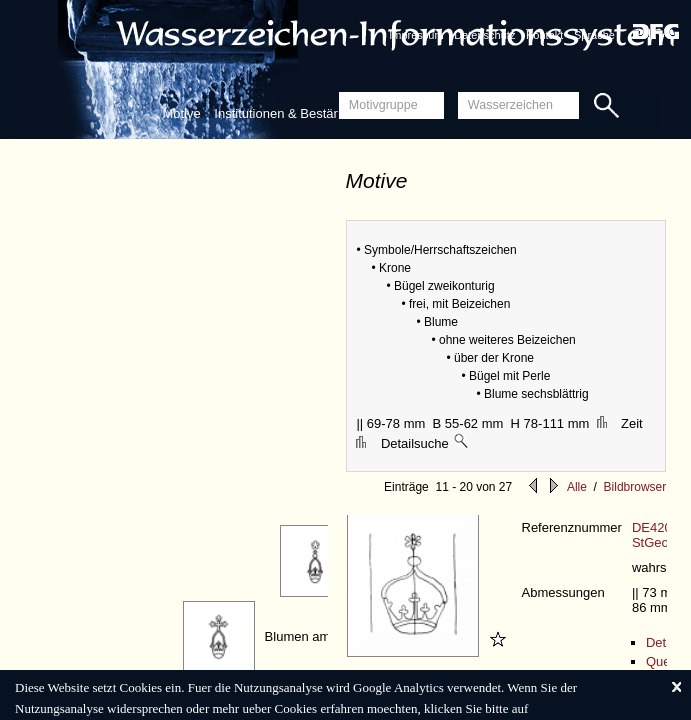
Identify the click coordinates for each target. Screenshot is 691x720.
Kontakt (544, 35)
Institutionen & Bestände (284, 113)
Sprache (594, 35)
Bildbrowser (635, 487)
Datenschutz (484, 35)
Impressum (416, 35)
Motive (181, 113)
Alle (577, 487)
